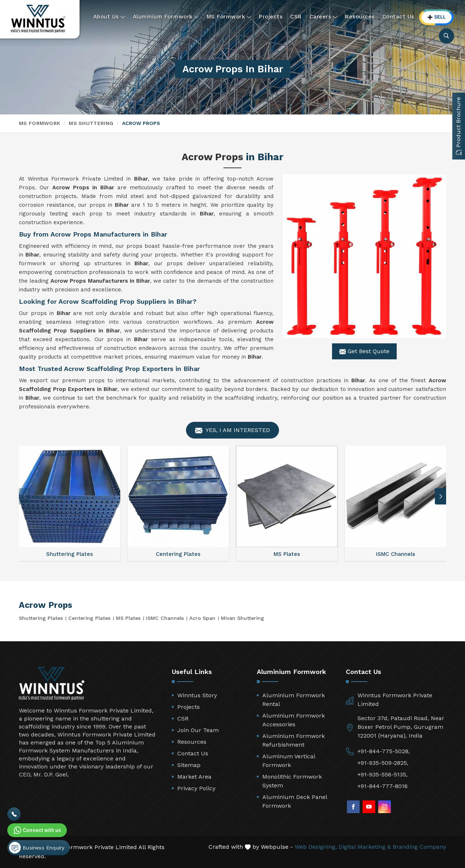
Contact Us (399, 17)
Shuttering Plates (41, 618)
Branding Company (419, 847)
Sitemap (189, 765)
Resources (360, 17)
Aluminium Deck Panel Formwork (295, 801)
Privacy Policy (196, 788)
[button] (441, 496)
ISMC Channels (165, 618)
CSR (296, 17)
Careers (324, 17)
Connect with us (37, 830)
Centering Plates (89, 618)
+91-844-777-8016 (383, 786)
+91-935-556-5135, (383, 774)
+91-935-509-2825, (383, 763)
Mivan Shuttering (242, 618)
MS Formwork (229, 17)
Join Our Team (198, 730)
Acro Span (202, 618)
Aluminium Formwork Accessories (294, 720)
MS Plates (128, 618)
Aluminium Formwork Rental (294, 700)
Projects (271, 17)
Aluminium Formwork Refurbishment (294, 740)
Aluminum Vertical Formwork (289, 761)
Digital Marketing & (365, 847)
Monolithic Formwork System (292, 781)
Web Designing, (316, 847)
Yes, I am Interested (232, 430)
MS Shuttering (91, 123)
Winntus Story (197, 695)
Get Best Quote (364, 351)
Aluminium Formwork (166, 17)
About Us (109, 17)
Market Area (194, 777)
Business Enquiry (37, 848)
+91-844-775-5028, (384, 751)
